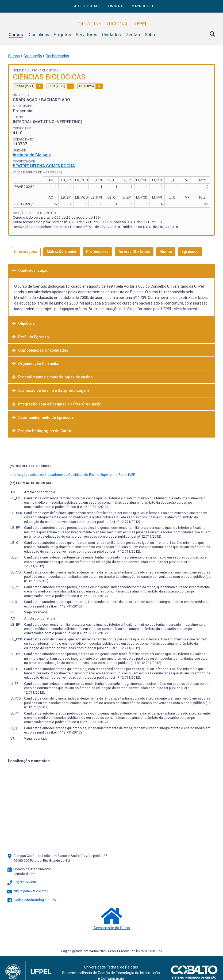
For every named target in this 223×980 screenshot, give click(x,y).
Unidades (111, 35)
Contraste (116, 6)
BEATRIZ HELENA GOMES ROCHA (44, 166)
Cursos (16, 35)
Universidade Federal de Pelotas (111, 967)
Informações (26, 252)
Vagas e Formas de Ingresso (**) (37, 172)
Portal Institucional (111, 24)
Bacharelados (57, 56)
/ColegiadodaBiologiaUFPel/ (32, 900)
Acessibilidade (88, 6)
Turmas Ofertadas (134, 252)
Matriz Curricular (62, 252)
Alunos (166, 252)
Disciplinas (38, 35)
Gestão (133, 35)
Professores (97, 252)
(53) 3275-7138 (21, 882)
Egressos (190, 252)
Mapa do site (143, 6)
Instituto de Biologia (32, 155)
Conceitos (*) (50, 71)
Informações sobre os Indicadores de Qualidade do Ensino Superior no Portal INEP (72, 475)
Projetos (62, 35)
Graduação (33, 56)
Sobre (151, 35)
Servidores (86, 35)
